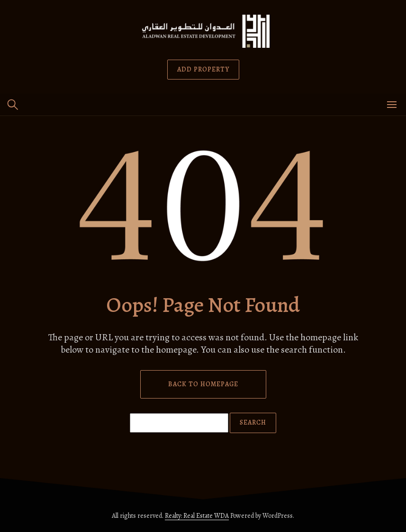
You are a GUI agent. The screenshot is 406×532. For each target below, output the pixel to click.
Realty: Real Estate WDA (197, 516)
